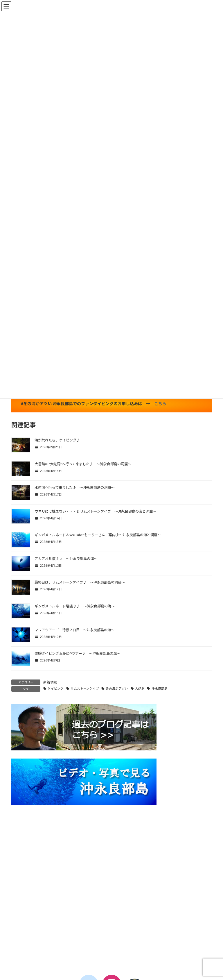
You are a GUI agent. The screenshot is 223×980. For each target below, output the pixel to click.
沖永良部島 (160, 688)
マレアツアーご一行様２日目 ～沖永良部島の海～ (74, 630)
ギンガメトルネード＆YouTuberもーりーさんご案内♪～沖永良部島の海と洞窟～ (98, 535)
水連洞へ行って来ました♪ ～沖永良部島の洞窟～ (74, 488)
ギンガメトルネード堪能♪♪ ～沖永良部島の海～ (75, 606)
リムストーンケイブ (85, 688)
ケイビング (56, 688)
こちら (160, 404)
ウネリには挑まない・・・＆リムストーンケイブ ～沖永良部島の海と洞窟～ (95, 511)
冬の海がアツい (117, 688)
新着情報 (50, 682)
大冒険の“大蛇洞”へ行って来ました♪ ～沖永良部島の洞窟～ (83, 464)
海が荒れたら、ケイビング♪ (57, 440)
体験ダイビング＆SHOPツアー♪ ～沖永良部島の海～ (77, 653)
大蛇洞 (140, 688)
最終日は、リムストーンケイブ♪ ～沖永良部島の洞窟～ (80, 582)
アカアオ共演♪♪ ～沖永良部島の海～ (66, 559)
